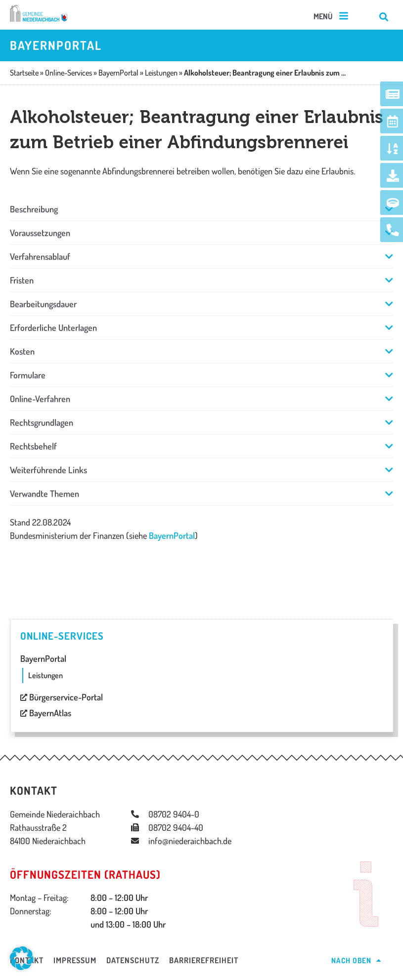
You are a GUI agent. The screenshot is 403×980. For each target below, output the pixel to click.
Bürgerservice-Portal (62, 697)
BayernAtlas (46, 713)
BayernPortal (172, 535)
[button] (332, 17)
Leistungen (45, 675)
